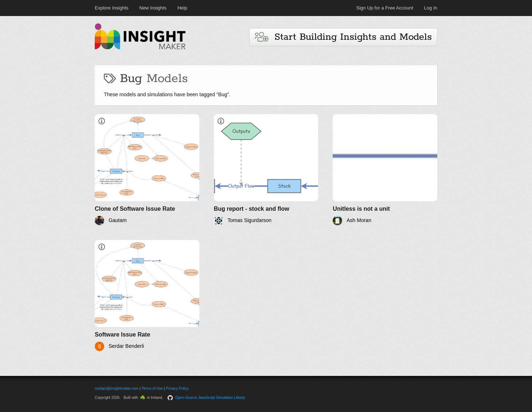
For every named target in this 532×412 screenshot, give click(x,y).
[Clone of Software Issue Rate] (147, 170)
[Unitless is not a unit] (385, 170)
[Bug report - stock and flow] (266, 170)
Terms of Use (152, 388)
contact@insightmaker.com (117, 388)
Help (182, 8)
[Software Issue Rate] (147, 296)
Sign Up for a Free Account (385, 8)
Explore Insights (112, 8)
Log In (431, 8)
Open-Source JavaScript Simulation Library (210, 398)
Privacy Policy (177, 388)
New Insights (153, 8)
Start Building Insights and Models (343, 37)
